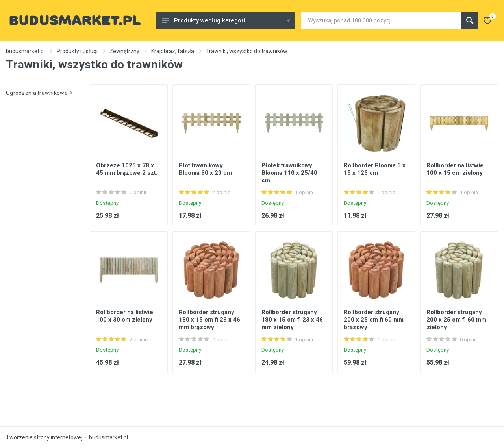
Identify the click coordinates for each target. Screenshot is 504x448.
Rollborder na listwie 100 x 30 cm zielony (125, 316)
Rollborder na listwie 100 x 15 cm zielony (455, 169)
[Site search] (381, 20)
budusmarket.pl (25, 51)
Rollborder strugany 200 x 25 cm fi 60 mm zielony (456, 320)
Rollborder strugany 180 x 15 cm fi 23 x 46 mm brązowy (209, 320)
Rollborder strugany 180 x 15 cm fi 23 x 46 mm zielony (292, 320)
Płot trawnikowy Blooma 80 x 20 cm (205, 169)
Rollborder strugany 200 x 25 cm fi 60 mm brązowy (374, 320)
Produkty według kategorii (226, 20)
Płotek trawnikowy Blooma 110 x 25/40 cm (289, 173)
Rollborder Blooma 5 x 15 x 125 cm (375, 169)
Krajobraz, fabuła (173, 51)
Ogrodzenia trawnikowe (39, 93)
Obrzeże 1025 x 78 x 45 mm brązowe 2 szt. (127, 169)
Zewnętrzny (124, 51)
